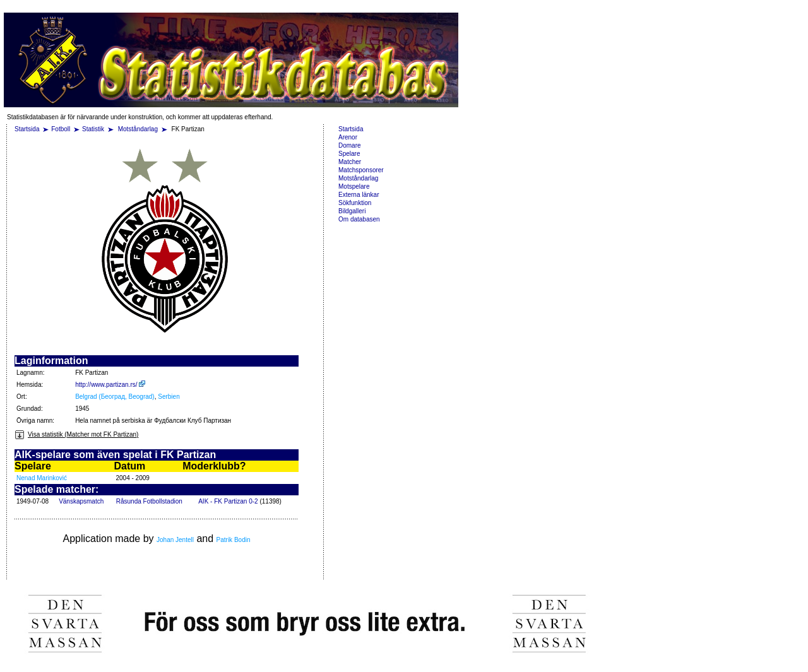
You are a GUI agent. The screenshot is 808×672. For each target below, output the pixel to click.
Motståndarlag (139, 129)
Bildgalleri (352, 211)
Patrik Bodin (234, 540)
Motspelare (354, 186)
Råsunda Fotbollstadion (149, 501)
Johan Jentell (175, 540)
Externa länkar (359, 195)
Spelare (349, 154)
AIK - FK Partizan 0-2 (228, 501)
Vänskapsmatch (81, 501)
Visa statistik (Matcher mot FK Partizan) (76, 434)
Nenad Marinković (42, 478)
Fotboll (61, 129)
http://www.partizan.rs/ (110, 385)
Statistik (93, 129)
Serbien (169, 397)
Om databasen (359, 219)
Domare (350, 145)
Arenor (348, 137)
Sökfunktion (355, 203)
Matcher (350, 162)
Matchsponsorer (361, 170)
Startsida (27, 129)
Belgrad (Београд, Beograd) (115, 397)
